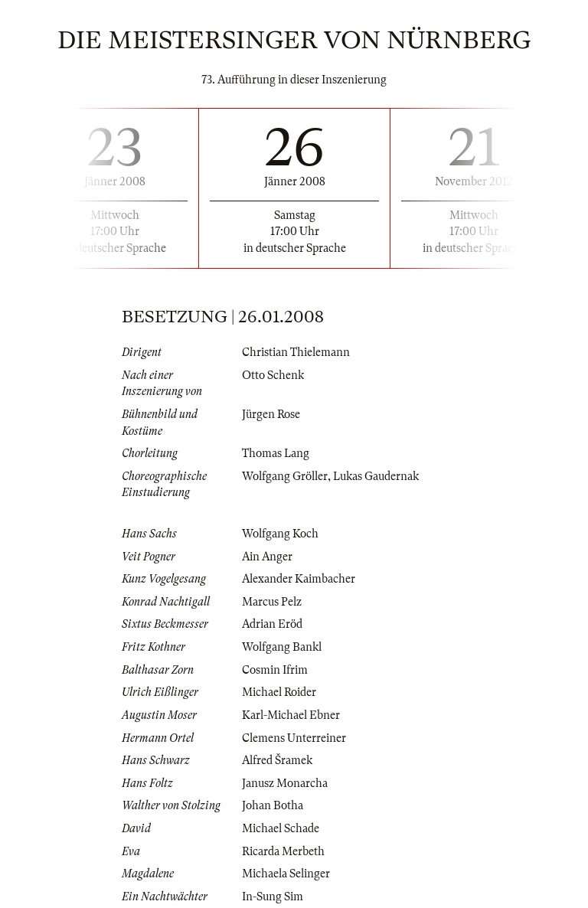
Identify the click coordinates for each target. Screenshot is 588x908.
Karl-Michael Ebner (291, 715)
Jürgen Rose (271, 414)
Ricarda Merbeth (283, 851)
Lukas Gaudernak (376, 476)
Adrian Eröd (272, 624)
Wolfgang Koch (280, 534)
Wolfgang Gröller (285, 476)
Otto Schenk (273, 375)
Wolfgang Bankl (282, 647)
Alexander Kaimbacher (299, 579)
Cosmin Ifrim (275, 670)
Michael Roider (279, 692)
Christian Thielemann (296, 352)
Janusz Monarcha (285, 783)
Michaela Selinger (286, 874)
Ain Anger (267, 557)
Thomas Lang (276, 453)
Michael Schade (281, 828)
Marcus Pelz (272, 602)
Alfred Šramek (277, 760)
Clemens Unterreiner (294, 738)
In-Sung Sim (273, 897)
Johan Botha (273, 805)
